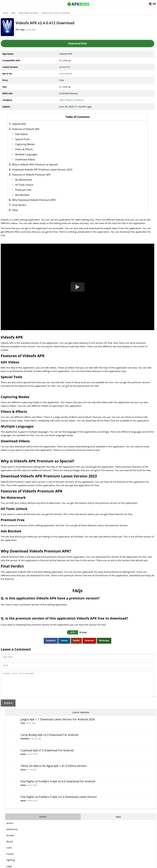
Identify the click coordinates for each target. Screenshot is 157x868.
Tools (128, 40)
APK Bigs (25, 29)
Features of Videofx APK (32, 129)
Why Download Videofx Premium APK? (40, 200)
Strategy (116, 237)
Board (115, 163)
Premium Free (29, 190)
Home (5, 13)
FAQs (21, 210)
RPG (114, 219)
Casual (115, 176)
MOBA (115, 194)
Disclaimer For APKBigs (120, 864)
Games (122, 139)
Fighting (116, 182)
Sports (115, 231)
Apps (13, 13)
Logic (114, 188)
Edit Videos (27, 134)
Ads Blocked (28, 195)
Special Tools (29, 139)
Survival (115, 243)
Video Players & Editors (28, 13)
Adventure (117, 151)
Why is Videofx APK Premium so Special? (41, 165)
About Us (103, 864)
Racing (115, 213)
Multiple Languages (32, 154)
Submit (7, 732)
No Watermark (30, 180)
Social (128, 90)
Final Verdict (25, 205)
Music (114, 200)
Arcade (115, 157)
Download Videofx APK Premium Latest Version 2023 (48, 170)
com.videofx (48, 74)
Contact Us (152, 864)
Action (128, 70)
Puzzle (115, 206)
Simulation (130, 55)
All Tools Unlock (30, 185)
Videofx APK (25, 124)
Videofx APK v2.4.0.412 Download (55, 13)
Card (114, 170)
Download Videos (31, 159)
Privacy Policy (139, 864)
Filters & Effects (30, 149)
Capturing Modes (31, 144)
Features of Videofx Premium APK (37, 175)
